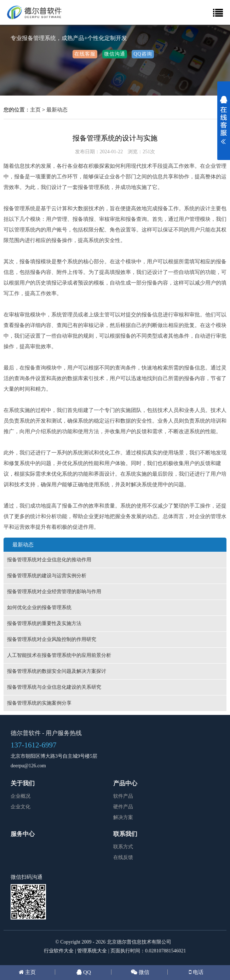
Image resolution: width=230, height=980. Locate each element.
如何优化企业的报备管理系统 (39, 608)
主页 (35, 110)
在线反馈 (123, 857)
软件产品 (123, 796)
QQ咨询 (143, 54)
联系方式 (123, 847)
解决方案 (123, 817)
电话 (197, 972)
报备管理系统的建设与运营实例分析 (47, 576)
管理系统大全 (92, 951)
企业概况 (21, 796)
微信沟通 (115, 54)
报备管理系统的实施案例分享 (39, 703)
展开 (224, 125)
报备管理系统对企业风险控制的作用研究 (52, 639)
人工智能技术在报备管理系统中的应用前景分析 (59, 655)
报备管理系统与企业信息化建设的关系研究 (54, 687)
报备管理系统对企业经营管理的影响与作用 (54, 592)
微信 (143, 972)
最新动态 (57, 110)
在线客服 (85, 54)
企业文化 (21, 807)
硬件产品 (123, 807)
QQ (86, 972)
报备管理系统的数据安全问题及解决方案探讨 (57, 671)
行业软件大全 (59, 951)
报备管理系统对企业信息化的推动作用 (49, 560)
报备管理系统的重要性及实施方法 (44, 623)
